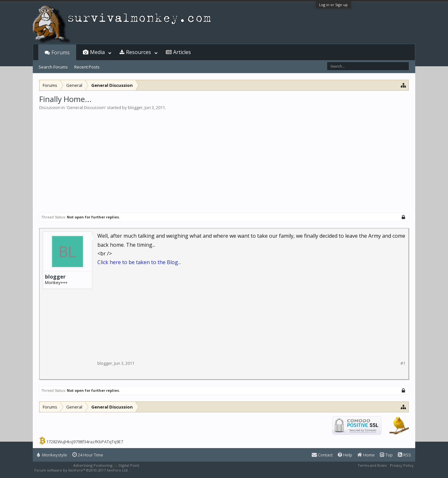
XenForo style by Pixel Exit (155, 470)
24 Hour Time (88, 455)
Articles (182, 52)
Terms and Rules (372, 465)
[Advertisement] (224, 159)
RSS (404, 455)
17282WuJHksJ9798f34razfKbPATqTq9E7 (85, 442)
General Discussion (86, 107)
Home (366, 455)
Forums (61, 52)
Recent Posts (87, 67)
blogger (135, 107)
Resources (139, 52)
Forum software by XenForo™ (81, 470)
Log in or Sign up (333, 5)
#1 (403, 363)
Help (345, 455)
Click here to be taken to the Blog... (139, 262)
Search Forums (53, 67)
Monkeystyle (52, 455)
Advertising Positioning (93, 465)
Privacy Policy (402, 465)
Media (97, 52)
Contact (322, 455)
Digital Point (129, 465)
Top (386, 455)
